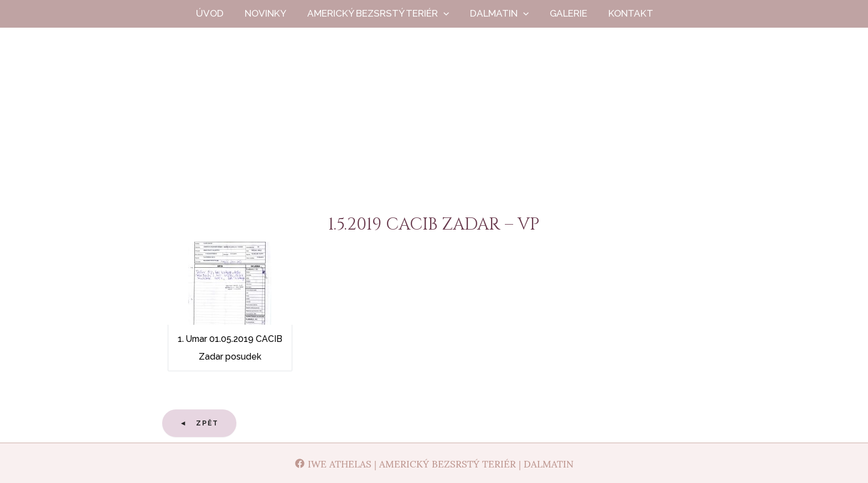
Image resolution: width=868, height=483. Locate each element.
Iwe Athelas (434, 126)
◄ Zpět (199, 423)
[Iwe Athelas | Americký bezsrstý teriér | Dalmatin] (434, 463)
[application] (451, 14)
